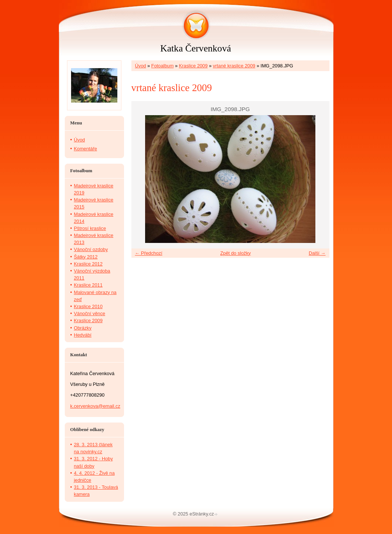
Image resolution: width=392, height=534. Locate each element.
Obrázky (83, 328)
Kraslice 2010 (88, 306)
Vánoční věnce (90, 313)
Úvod (141, 66)
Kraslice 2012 (88, 264)
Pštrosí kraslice (90, 228)
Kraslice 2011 (88, 285)
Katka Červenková (196, 48)
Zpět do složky (236, 253)
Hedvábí (83, 335)
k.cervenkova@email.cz (95, 406)
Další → (317, 253)
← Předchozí (149, 253)
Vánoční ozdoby (91, 249)
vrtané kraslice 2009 (234, 66)
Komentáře (86, 149)
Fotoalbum (163, 66)
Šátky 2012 (86, 257)
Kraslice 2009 (193, 66)
